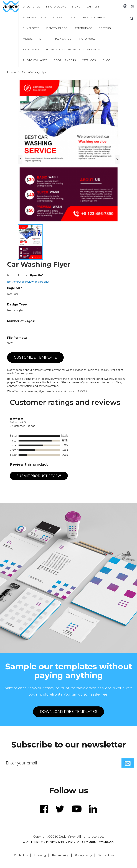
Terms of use (106, 855)
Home (12, 72)
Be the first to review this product (28, 282)
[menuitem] (31, 7)
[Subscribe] (128, 763)
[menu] (68, 33)
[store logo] (11, 7)
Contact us (21, 855)
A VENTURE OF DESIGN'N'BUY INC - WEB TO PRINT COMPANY (68, 842)
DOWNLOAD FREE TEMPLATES (68, 712)
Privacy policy (83, 855)
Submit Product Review (39, 476)
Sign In (125, 6)
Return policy (60, 855)
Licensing (40, 855)
